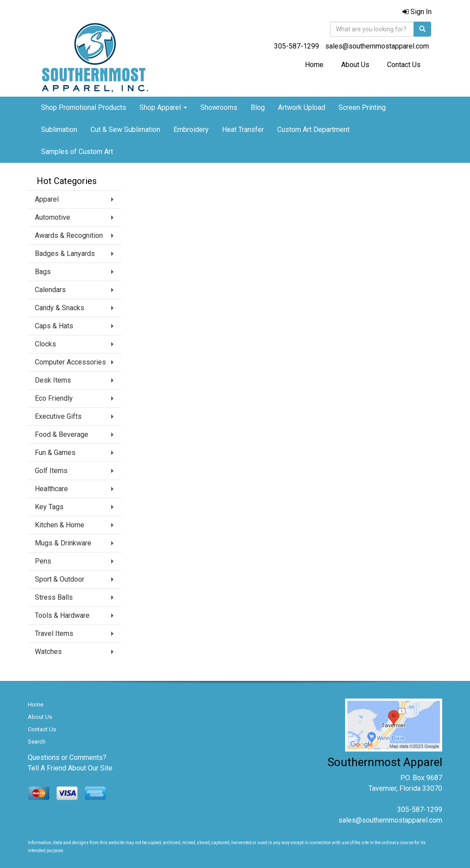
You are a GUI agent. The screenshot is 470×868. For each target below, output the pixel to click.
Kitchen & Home (60, 525)
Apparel (47, 199)
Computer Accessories (70, 362)
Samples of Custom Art (77, 152)
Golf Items (51, 471)
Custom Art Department (313, 130)
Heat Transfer (243, 130)
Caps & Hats (54, 326)
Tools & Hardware (62, 615)
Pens (43, 561)
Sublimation (59, 130)
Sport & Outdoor (60, 579)
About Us (355, 65)
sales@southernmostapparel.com (377, 46)
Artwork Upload (302, 107)
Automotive (53, 217)
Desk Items (53, 380)
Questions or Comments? (67, 757)
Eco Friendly (54, 398)
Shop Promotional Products (84, 107)
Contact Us (404, 65)
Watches (48, 652)
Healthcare (51, 489)
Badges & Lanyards (65, 254)
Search (37, 742)
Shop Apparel (163, 107)
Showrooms (219, 107)
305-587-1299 (297, 46)
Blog (258, 107)
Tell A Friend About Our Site (70, 768)
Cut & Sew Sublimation (125, 130)
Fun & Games (55, 453)
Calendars (50, 290)
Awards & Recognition (69, 235)
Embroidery (191, 130)
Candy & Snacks (60, 308)
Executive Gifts (58, 416)
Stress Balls (54, 597)
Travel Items (54, 633)
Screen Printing (362, 107)
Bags (43, 272)
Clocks (45, 344)
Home (314, 65)
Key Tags (49, 507)
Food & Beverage (62, 434)
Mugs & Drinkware (63, 543)
